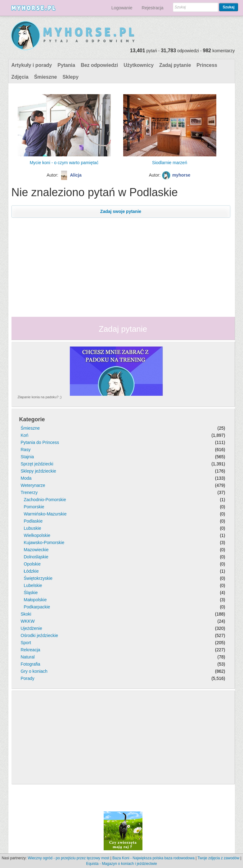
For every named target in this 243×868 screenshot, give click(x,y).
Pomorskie (34, 507)
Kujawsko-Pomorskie (44, 542)
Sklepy (70, 77)
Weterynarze (33, 485)
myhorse (181, 175)
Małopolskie (35, 600)
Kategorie (32, 419)
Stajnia (27, 457)
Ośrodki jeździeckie (40, 635)
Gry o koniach (34, 671)
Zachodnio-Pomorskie (45, 500)
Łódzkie (31, 571)
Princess (207, 65)
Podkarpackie (37, 607)
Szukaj (228, 7)
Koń (25, 435)
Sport (26, 643)
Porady (28, 678)
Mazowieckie (36, 550)
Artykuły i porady (32, 65)
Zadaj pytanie (175, 65)
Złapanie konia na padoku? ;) (40, 397)
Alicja (76, 175)
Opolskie (32, 564)
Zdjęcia (20, 77)
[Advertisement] (121, 263)
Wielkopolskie (37, 535)
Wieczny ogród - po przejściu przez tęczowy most (68, 858)
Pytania (66, 65)
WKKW (28, 621)
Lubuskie (33, 528)
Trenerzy (29, 492)
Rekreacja (31, 650)
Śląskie (31, 593)
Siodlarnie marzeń (170, 163)
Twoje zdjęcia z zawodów (218, 858)
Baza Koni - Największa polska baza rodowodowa (153, 858)
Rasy (26, 450)
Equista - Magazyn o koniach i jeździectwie (121, 864)
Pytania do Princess (40, 442)
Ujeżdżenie (31, 628)
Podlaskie (33, 521)
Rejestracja (153, 8)
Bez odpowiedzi (99, 65)
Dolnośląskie (36, 557)
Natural (28, 657)
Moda (26, 478)
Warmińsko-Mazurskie (45, 514)
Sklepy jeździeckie (38, 471)
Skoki (26, 614)
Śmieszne (46, 77)
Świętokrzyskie (38, 578)
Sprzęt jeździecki (37, 464)
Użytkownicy (139, 65)
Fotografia (31, 664)
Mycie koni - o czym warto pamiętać (64, 163)
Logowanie (122, 8)
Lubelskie (33, 585)
